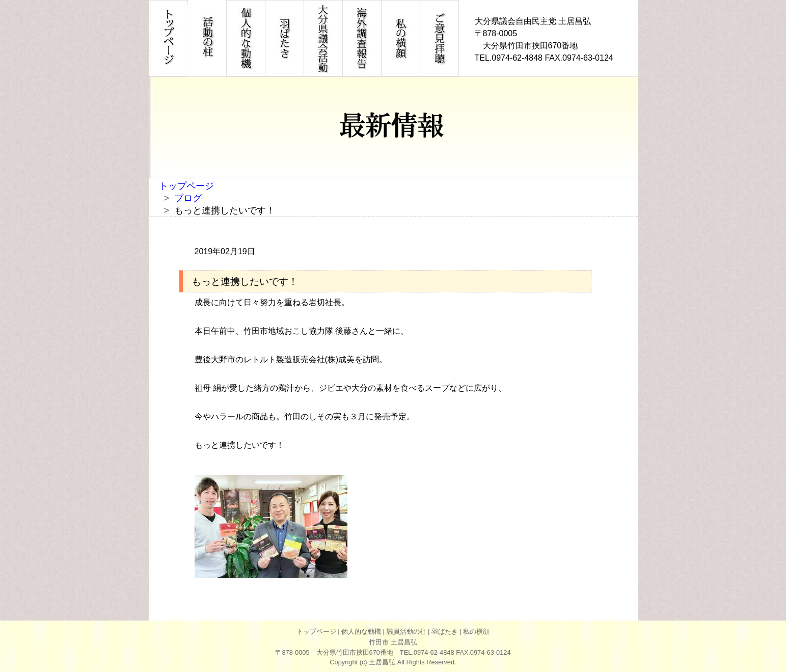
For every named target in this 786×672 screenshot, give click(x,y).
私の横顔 (476, 631)
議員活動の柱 (406, 631)
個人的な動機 (361, 631)
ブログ (188, 198)
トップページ (186, 186)
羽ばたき (445, 631)
